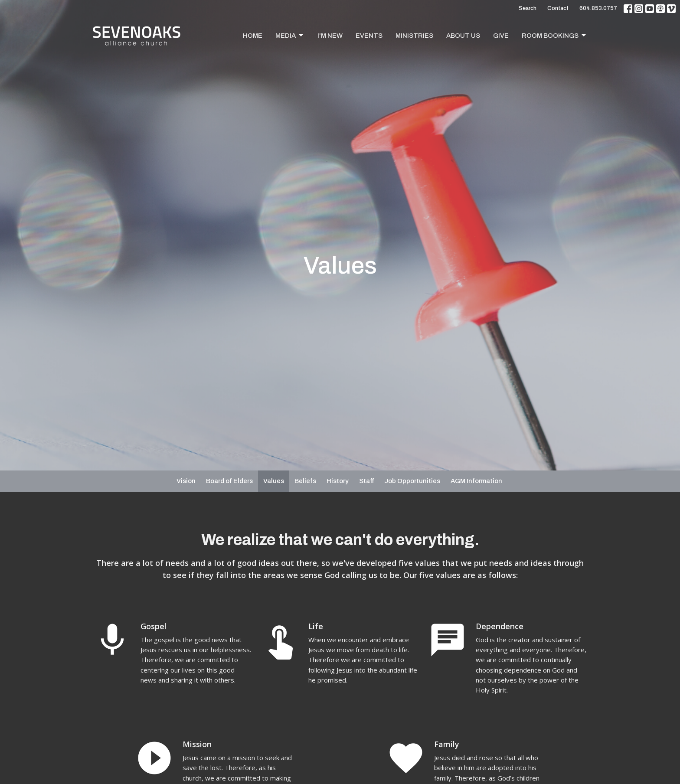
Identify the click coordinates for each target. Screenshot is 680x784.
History (338, 481)
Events (369, 36)
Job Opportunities (412, 481)
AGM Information (476, 481)
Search (528, 8)
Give (501, 36)
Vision (186, 481)
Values (274, 481)
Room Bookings (554, 36)
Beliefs (305, 481)
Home (253, 36)
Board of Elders (229, 481)
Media (290, 36)
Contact (558, 8)
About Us (463, 36)
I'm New (330, 36)
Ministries (414, 36)
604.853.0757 (598, 8)
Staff (366, 481)
